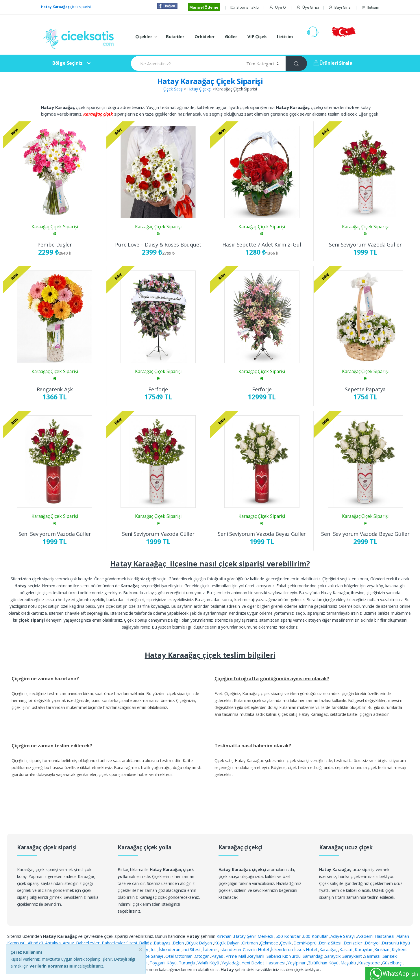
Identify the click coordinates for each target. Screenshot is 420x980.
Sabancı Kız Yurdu (284, 956)
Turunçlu (187, 963)
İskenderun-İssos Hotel (295, 949)
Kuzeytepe (370, 963)
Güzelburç (392, 963)
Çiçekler (144, 36)
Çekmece (270, 943)
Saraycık (333, 956)
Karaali (346, 949)
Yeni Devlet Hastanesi (264, 963)
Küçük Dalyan (227, 943)
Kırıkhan (225, 936)
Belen (179, 943)
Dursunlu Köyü (396, 943)
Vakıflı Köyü (209, 963)
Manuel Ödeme (204, 7)
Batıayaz (163, 943)
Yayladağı (231, 963)
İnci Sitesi (192, 949)
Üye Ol (278, 7)
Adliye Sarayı (343, 936)
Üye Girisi (307, 7)
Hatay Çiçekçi (199, 89)
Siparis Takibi (245, 7)
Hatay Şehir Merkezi (254, 936)
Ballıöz (146, 943)
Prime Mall (236, 956)
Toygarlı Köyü (163, 963)
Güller (231, 36)
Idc (154, 949)
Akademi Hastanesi (376, 936)
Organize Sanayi (148, 956)
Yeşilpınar (297, 963)
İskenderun (170, 949)
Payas (218, 956)
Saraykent (353, 956)
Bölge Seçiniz (67, 63)
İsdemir (211, 949)
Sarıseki (390, 956)
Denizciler (354, 943)
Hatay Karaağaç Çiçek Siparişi (210, 81)
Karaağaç (329, 949)
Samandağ (313, 956)
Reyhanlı (257, 956)
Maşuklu (349, 963)
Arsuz (69, 943)
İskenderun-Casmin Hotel (245, 949)
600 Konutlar (316, 936)
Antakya (53, 943)
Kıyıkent (399, 949)
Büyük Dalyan (200, 943)
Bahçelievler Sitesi (120, 943)
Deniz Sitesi (331, 943)
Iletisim (370, 7)
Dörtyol (373, 943)
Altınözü (36, 943)
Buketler (175, 36)
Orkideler (205, 36)
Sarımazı (373, 956)
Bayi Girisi (340, 7)
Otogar (202, 956)
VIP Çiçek (257, 36)
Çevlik (286, 943)
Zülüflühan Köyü (324, 963)
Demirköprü (305, 943)
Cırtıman (250, 943)
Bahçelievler (88, 943)
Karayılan (364, 949)
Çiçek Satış (173, 89)
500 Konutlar (289, 936)
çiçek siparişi (66, 7)
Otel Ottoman (180, 956)
